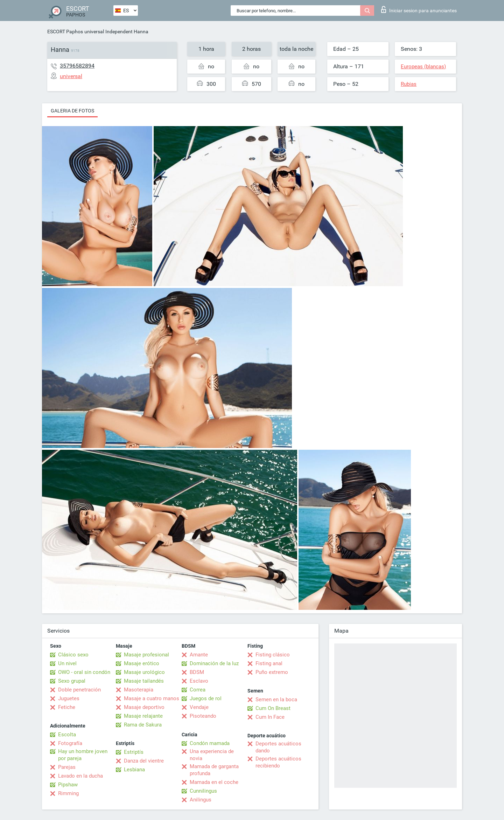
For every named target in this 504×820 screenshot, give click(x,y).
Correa (198, 690)
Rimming (68, 793)
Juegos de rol (206, 698)
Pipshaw (68, 785)
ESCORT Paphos (65, 32)
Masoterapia (139, 690)
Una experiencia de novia (212, 755)
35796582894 (77, 66)
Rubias (409, 84)
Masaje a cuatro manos (152, 698)
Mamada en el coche (214, 782)
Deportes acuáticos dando (278, 747)
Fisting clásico (273, 655)
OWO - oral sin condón (84, 672)
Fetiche (67, 707)
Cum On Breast (273, 708)
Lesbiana (134, 770)
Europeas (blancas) (423, 67)
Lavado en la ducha (80, 776)
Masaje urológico (144, 672)
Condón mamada (210, 743)
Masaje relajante (143, 716)
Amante (199, 655)
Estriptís (134, 752)
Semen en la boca (276, 700)
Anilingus (201, 800)
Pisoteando (203, 716)
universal (94, 32)
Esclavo (199, 681)
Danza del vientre (144, 761)
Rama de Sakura (143, 725)
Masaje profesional (146, 655)
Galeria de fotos (72, 111)
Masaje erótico (142, 663)
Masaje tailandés (144, 681)
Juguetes (69, 698)
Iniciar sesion (419, 9)
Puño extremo (272, 672)
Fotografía (70, 743)
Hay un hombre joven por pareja (83, 755)
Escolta (67, 735)
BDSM (197, 672)
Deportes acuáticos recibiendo (278, 762)
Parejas (67, 767)
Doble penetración (79, 690)
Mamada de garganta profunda (214, 770)
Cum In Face (270, 717)
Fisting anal (269, 663)
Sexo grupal (72, 681)
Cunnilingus (203, 791)
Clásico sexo (73, 655)
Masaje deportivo (144, 707)
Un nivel (67, 663)
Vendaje (199, 707)
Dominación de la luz (214, 663)
